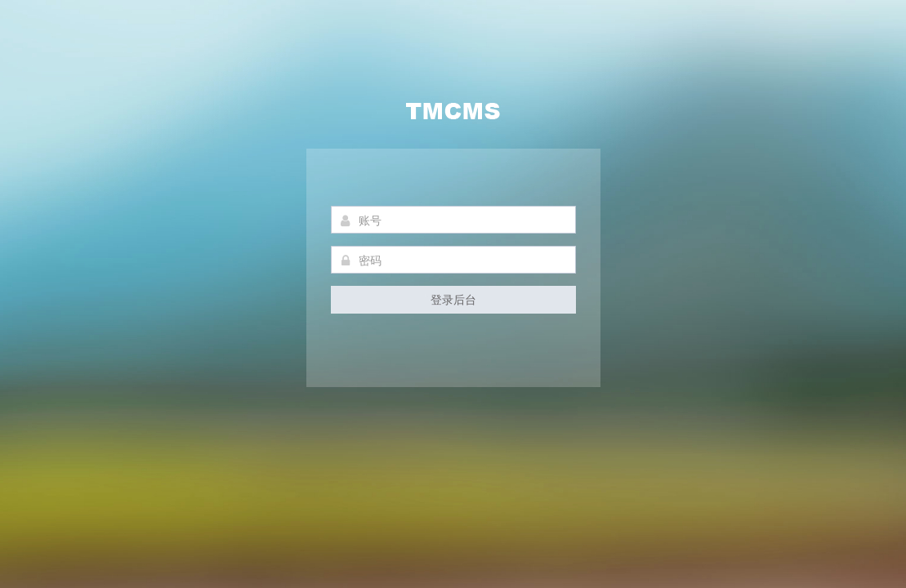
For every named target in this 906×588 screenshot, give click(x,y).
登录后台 (453, 299)
